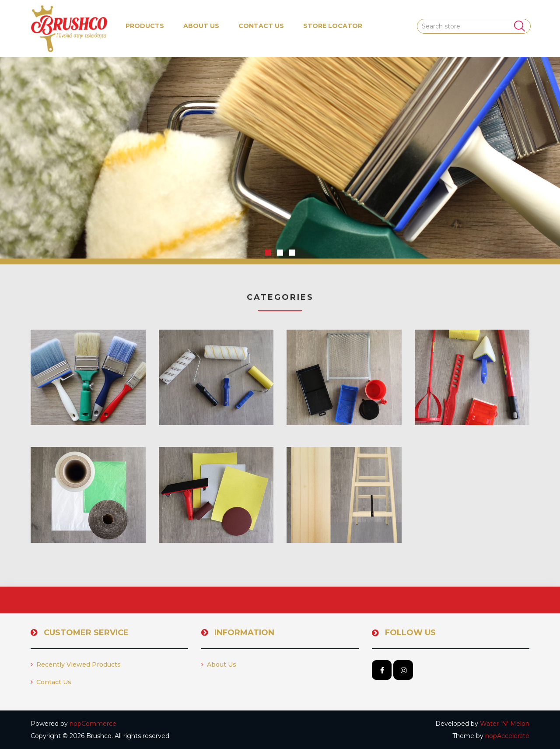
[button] (145, 26)
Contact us (261, 26)
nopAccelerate (507, 736)
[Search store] (474, 26)
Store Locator (333, 26)
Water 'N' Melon (505, 724)
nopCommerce (93, 724)
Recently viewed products (76, 665)
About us (201, 26)
